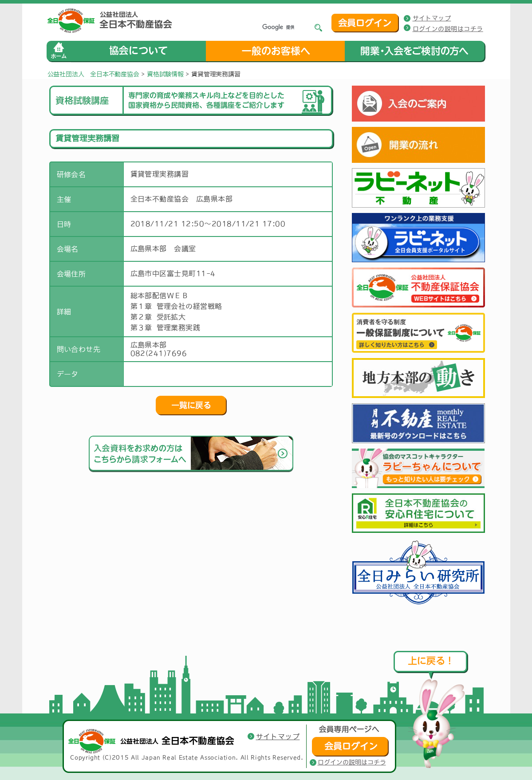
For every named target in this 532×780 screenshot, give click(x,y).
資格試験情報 (165, 74)
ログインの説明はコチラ (448, 29)
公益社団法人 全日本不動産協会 (93, 74)
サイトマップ (432, 18)
